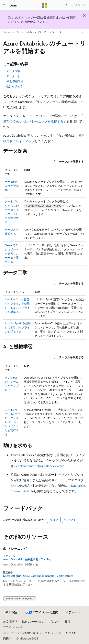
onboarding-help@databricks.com (41, 466)
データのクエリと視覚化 (12, 186)
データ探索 (13, 71)
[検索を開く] (67, 5)
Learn (7, 32)
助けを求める (15, 86)
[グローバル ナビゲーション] (4, 5)
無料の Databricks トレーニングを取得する (33, 121)
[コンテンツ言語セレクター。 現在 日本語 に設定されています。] (11, 612)
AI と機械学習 (15, 81)
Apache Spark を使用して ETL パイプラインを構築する (18, 327)
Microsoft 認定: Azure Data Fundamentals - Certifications (38, 576)
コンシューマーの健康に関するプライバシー (31, 633)
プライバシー (11, 627)
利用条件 (71, 633)
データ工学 (13, 76)
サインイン (79, 5)
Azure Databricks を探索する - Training (27, 559)
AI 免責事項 (10, 622)
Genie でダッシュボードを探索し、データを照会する (13, 253)
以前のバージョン (33, 622)
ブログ (53, 622)
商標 (6, 638)
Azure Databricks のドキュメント (37, 32)
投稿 (68, 622)
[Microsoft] (45, 5)
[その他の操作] (82, 32)
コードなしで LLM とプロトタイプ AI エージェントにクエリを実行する (12, 422)
